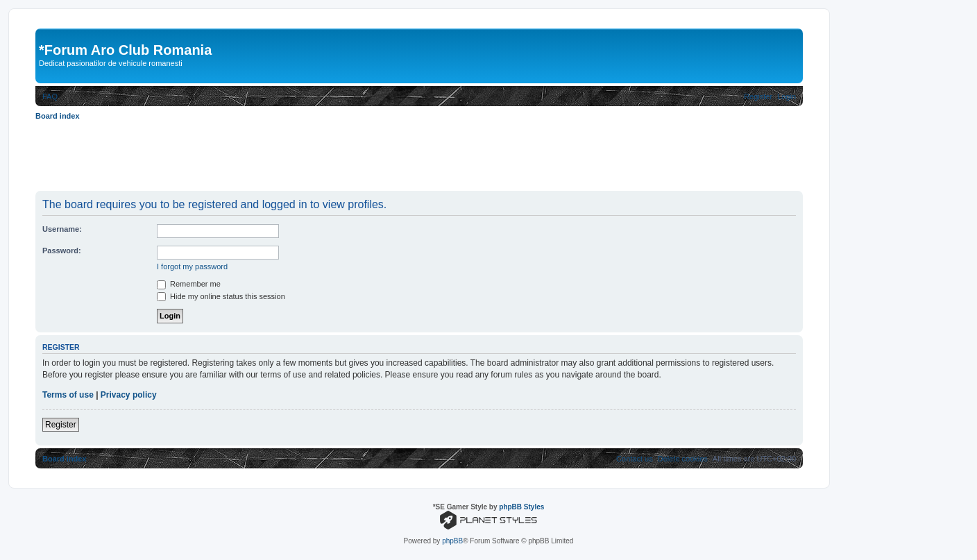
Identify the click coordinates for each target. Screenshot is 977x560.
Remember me (189, 284)
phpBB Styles (521, 507)
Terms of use (68, 395)
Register (61, 425)
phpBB (452, 541)
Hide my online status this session (221, 296)
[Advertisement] (288, 155)
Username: (62, 229)
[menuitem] (50, 96)
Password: (62, 251)
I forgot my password (192, 266)
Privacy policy (129, 395)
